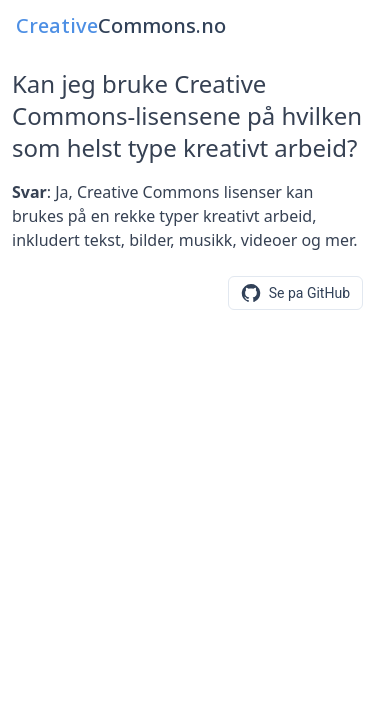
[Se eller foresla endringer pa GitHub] (295, 293)
